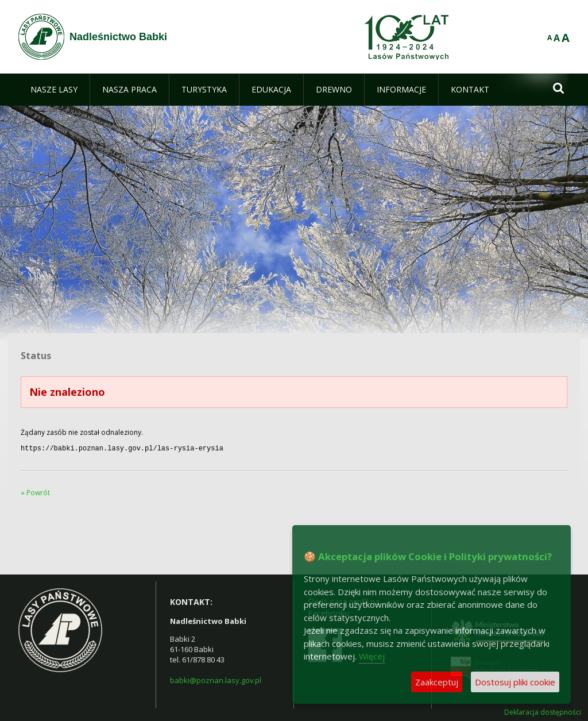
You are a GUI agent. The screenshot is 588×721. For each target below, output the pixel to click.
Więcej (372, 656)
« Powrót (35, 491)
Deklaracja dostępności (543, 711)
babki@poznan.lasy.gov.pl (216, 679)
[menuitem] (54, 90)
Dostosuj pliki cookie (515, 682)
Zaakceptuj (437, 682)
